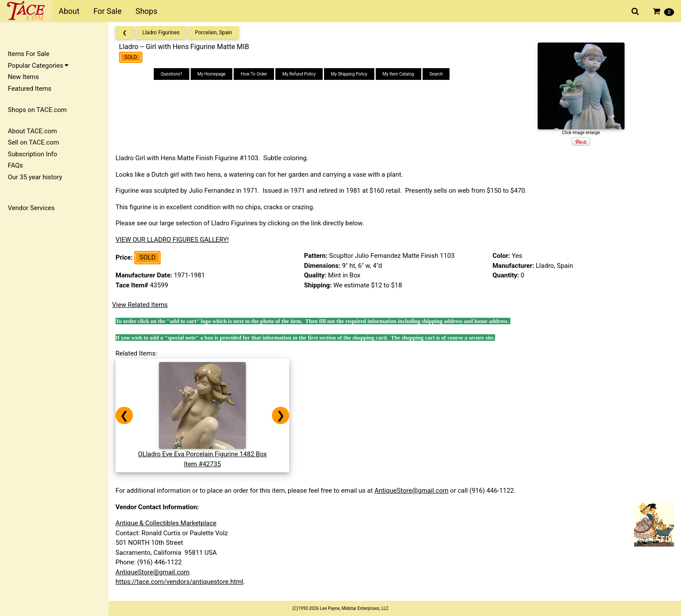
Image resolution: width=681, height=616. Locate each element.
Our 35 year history (35, 177)
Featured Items (30, 89)
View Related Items (140, 305)
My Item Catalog (398, 74)
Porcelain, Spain (213, 33)
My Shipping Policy (349, 74)
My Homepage (212, 74)
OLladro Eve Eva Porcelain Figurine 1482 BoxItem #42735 (203, 454)
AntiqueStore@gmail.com (412, 491)
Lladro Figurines (161, 33)
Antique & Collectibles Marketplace (166, 523)
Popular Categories (38, 66)
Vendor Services (31, 208)
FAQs (15, 165)
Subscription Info (33, 154)
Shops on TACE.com (37, 110)
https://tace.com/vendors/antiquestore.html (179, 582)
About (69, 11)
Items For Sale (29, 54)
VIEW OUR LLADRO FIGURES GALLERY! (172, 240)
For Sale (107, 11)
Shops (146, 11)
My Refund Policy (299, 74)
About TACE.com (32, 131)
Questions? (172, 74)
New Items (23, 77)
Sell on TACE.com (33, 142)
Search (436, 74)
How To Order (254, 74)
